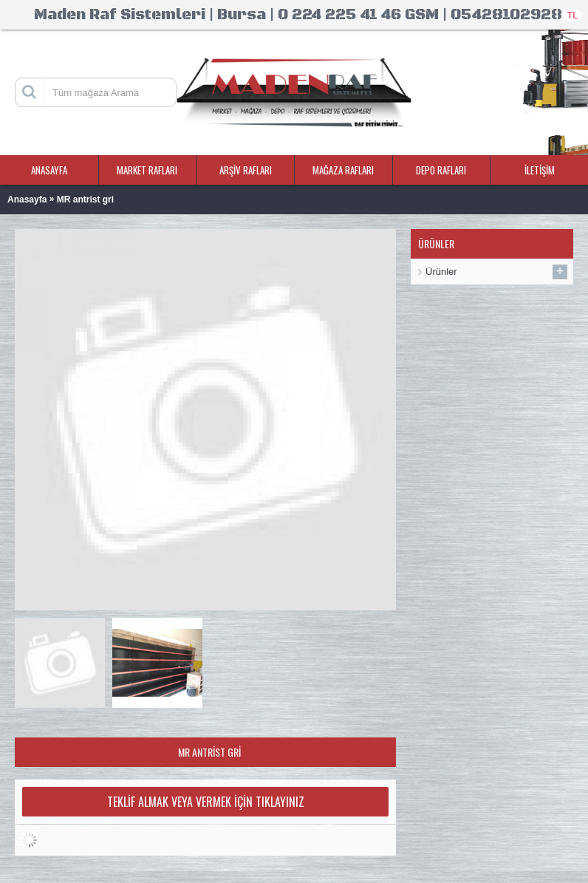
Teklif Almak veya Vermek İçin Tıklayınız (206, 802)
